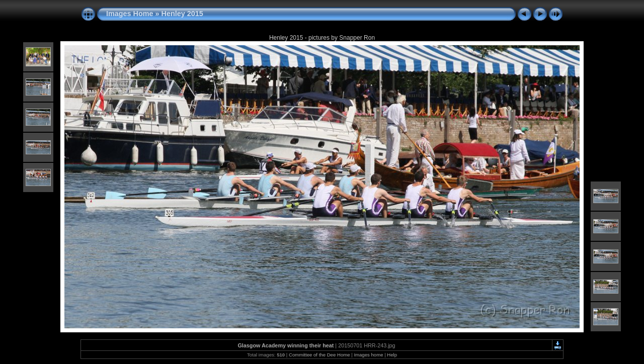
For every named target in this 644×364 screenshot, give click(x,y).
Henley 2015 (182, 14)
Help (392, 355)
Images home (368, 355)
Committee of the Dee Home (319, 355)
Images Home (130, 14)
